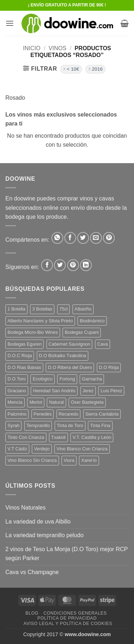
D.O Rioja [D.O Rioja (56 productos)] (109, 367)
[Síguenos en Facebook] (47, 265)
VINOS (58, 48)
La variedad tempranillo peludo (44, 535)
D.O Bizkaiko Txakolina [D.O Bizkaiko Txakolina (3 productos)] (63, 356)
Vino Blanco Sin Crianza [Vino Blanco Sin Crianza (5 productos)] (32, 460)
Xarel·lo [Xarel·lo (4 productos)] (89, 460)
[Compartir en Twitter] (83, 238)
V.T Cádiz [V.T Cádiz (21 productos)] (17, 449)
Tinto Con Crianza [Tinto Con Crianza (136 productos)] (26, 437)
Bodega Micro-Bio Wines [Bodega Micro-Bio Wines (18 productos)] (33, 332)
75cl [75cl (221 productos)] (63, 309)
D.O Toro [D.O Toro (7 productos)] (17, 379)
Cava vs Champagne (32, 572)
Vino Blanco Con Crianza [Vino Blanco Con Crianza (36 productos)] (82, 449)
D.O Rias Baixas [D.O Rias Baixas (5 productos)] (24, 367)
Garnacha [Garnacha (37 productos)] (92, 379)
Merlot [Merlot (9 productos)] (36, 402)
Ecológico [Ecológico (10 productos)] (43, 379)
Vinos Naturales (26, 508)
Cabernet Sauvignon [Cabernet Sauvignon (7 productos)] (70, 344)
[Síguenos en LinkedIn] (86, 265)
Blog (32, 613)
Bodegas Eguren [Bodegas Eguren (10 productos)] (24, 344)
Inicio (32, 48)
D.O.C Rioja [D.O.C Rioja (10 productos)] (20, 356)
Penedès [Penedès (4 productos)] (43, 414)
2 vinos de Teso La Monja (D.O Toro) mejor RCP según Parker (66, 554)
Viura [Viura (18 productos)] (69, 460)
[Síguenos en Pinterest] (73, 265)
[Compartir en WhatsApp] (57, 238)
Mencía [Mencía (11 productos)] (15, 402)
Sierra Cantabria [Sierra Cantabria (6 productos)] (102, 414)
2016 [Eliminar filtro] (97, 69)
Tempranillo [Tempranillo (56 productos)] (38, 425)
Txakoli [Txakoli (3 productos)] (58, 437)
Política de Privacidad (67, 618)
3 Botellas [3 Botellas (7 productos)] (42, 309)
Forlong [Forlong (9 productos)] (67, 379)
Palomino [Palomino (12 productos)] (17, 414)
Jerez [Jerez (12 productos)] (88, 391)
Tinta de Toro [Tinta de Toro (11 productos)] (70, 425)
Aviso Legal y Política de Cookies (68, 624)
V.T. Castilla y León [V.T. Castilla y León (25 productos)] (92, 437)
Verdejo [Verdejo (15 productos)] (42, 449)
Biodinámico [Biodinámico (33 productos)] (92, 321)
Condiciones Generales (75, 613)
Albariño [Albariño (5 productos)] (83, 309)
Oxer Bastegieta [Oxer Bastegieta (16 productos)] (87, 402)
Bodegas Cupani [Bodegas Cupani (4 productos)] (82, 332)
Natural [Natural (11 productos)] (56, 402)
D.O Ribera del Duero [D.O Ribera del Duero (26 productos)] (70, 367)
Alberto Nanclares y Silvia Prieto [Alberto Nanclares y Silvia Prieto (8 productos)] (40, 321)
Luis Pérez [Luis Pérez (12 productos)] (111, 391)
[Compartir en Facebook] (70, 238)
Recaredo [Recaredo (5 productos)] (69, 414)
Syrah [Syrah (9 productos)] (13, 425)
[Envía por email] (96, 238)
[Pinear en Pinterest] (109, 238)
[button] (10, 23)
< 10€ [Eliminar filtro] (73, 69)
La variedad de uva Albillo (38, 522)
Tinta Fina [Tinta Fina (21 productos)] (100, 425)
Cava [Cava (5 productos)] (103, 344)
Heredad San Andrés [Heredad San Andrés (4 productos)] (54, 391)
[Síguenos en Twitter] (60, 265)
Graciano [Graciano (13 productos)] (17, 391)
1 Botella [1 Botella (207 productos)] (16, 309)
